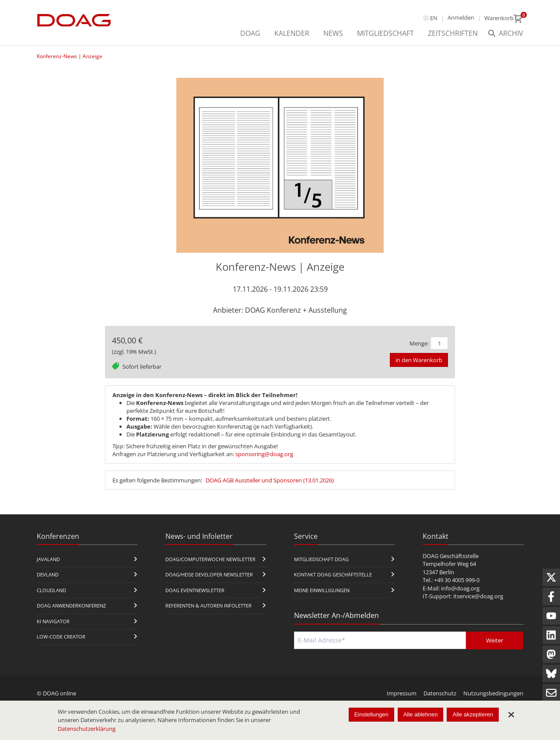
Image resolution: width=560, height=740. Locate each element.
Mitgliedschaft (385, 33)
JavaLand (48, 559)
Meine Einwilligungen (322, 590)
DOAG (250, 33)
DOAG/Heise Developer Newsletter (209, 574)
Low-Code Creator (61, 637)
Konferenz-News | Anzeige (70, 56)
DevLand (48, 574)
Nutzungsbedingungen (493, 693)
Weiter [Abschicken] (495, 640)
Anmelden (461, 17)
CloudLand (51, 590)
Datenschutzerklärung (87, 729)
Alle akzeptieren (473, 714)
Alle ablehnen (421, 714)
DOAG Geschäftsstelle (451, 556)
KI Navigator (53, 621)
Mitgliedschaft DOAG (321, 559)
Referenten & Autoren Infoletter (208, 606)
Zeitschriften (453, 33)
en (434, 18)
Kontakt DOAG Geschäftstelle (333, 574)
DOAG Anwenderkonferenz (71, 606)
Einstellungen (371, 714)
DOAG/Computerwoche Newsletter (210, 559)
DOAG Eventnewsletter (195, 590)
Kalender (292, 33)
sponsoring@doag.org (264, 454)
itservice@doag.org (478, 596)
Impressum (402, 693)
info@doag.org (460, 588)
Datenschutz (440, 693)
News (333, 33)
